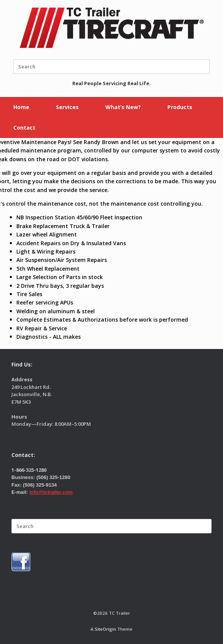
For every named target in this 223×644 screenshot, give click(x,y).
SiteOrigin (105, 629)
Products (180, 107)
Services (67, 107)
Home (21, 107)
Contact (24, 128)
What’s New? (123, 107)
